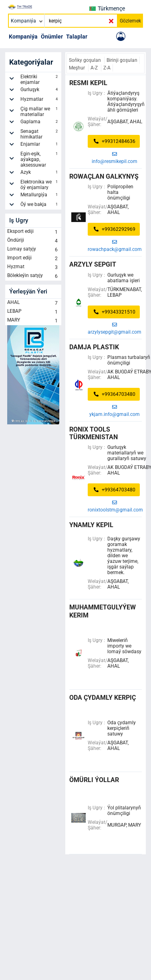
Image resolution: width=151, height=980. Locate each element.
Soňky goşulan (86, 60)
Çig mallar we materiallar (40, 112)
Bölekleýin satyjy (33, 276)
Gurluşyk (40, 91)
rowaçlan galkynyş (104, 176)
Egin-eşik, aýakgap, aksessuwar (40, 159)
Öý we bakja (40, 206)
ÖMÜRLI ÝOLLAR (94, 780)
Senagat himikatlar (40, 134)
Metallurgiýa (40, 196)
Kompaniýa (23, 37)
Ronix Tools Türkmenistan (94, 433)
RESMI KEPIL (88, 83)
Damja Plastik (94, 347)
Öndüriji (33, 241)
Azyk (40, 173)
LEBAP (33, 312)
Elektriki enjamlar (40, 79)
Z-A (107, 68)
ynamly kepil (91, 525)
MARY (33, 321)
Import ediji (33, 259)
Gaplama (40, 123)
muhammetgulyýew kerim (103, 611)
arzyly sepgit (93, 264)
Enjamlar (40, 145)
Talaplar (77, 37)
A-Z (95, 68)
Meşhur (78, 68)
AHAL (33, 303)
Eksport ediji (33, 232)
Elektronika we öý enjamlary (40, 185)
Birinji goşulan (122, 60)
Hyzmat (33, 267)
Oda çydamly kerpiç (103, 698)
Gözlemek (130, 21)
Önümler (52, 37)
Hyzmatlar (40, 100)
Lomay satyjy (33, 250)
